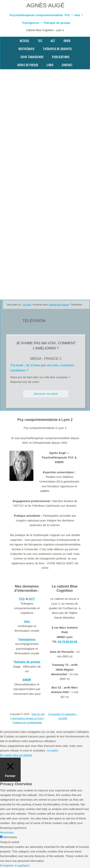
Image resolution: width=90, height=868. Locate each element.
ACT (32, 599)
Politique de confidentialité (27, 723)
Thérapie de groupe (57, 23)
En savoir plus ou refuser (16, 755)
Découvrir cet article (46, 394)
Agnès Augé (45, 5)
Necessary (10, 837)
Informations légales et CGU (27, 718)
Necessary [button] (7, 832)
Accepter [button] (53, 750)
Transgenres (31, 23)
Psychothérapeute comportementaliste (36, 15)
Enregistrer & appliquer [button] (15, 865)
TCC (67, 15)
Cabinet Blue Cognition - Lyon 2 (45, 30)
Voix (77, 15)
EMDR (27, 680)
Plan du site (38, 714)
